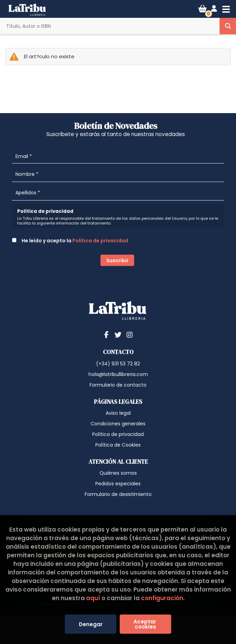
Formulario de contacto (118, 385)
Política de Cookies (118, 445)
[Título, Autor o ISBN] (110, 26)
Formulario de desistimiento (118, 494)
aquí (93, 598)
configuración (162, 598)
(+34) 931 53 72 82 (118, 364)
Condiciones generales (118, 424)
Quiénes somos (118, 473)
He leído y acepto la (70, 241)
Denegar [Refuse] (91, 624)
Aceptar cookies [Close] (145, 624)
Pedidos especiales (118, 484)
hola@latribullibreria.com (118, 374)
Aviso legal (118, 413)
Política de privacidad (100, 241)
